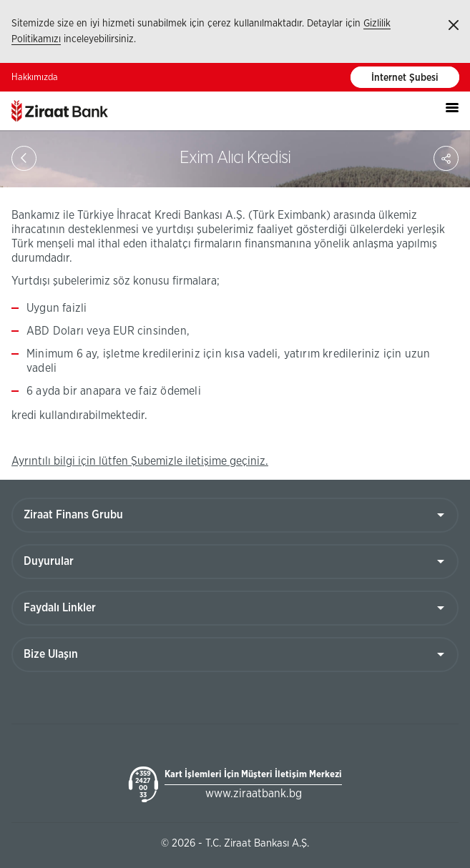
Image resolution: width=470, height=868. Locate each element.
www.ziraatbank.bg (254, 794)
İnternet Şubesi (405, 78)
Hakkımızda (35, 78)
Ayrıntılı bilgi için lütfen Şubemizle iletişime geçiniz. (140, 461)
